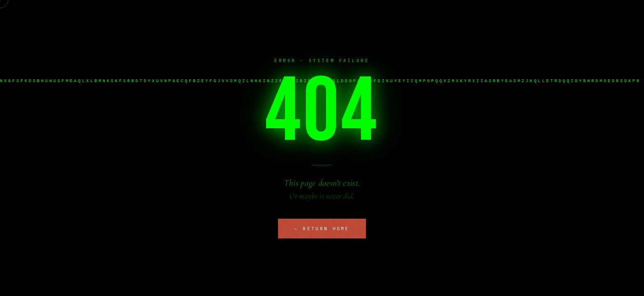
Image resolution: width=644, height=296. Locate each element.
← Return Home (322, 229)
